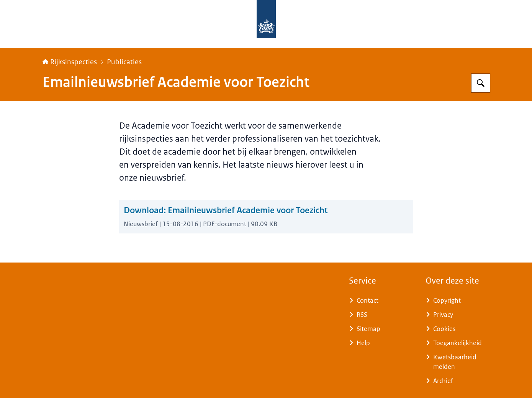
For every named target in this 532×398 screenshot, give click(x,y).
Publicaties (124, 62)
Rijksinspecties (70, 62)
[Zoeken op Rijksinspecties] (481, 83)
